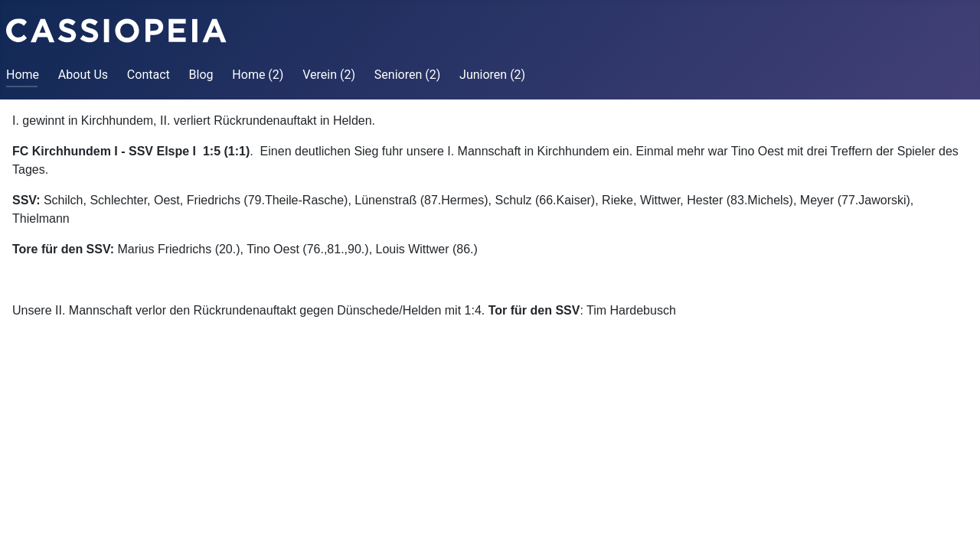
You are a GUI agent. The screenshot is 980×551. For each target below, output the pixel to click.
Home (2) (258, 75)
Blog (201, 75)
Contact (149, 75)
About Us (83, 75)
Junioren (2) (492, 75)
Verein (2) (329, 75)
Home (23, 75)
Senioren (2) (407, 75)
